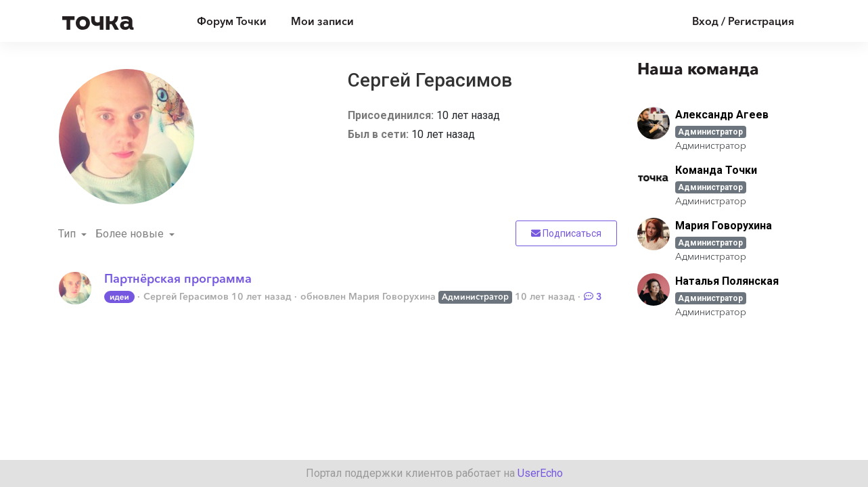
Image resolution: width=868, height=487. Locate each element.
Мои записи (322, 21)
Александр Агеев (722, 115)
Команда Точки (716, 170)
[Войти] (733, 21)
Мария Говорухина (392, 296)
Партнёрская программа (178, 279)
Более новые (131, 234)
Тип (68, 234)
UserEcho (540, 473)
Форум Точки (232, 21)
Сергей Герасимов (186, 296)
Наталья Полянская (727, 281)
